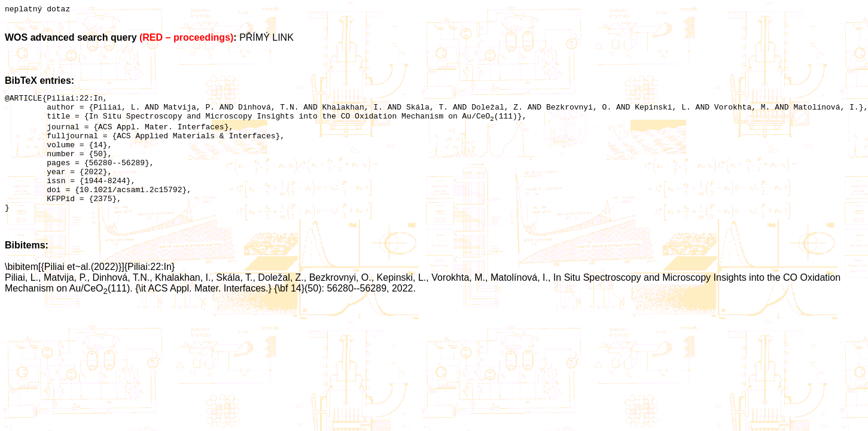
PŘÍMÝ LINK (267, 39)
